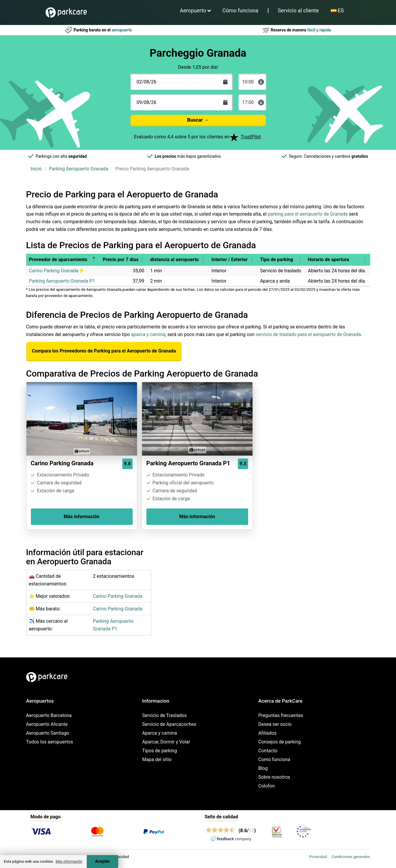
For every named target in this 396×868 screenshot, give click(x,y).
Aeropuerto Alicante (47, 724)
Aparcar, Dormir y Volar (166, 742)
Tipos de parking (160, 751)
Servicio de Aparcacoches (169, 724)
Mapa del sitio (157, 759)
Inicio (36, 169)
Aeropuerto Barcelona (49, 715)
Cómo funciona (240, 10)
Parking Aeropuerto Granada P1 (62, 281)
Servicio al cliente (298, 10)
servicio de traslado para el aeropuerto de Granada (308, 334)
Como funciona (274, 759)
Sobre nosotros (274, 777)
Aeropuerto (193, 10)
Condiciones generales (351, 857)
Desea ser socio (275, 724)
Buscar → (198, 120)
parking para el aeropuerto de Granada (308, 214)
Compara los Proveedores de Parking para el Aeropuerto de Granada (104, 351)
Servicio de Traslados (165, 715)
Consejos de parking (280, 742)
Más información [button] (69, 862)
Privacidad (318, 857)
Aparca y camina (160, 733)
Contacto (268, 751)
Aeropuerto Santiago (48, 733)
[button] (94, 260)
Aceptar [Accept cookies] (102, 861)
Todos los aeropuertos (50, 742)
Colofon (267, 786)
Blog (263, 768)
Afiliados (268, 733)
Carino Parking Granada (56, 271)
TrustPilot (251, 137)
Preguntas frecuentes (281, 715)
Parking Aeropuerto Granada (79, 169)
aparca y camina (148, 334)
